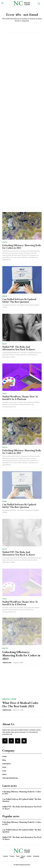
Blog (5, 344)
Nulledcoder (7, 663)
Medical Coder (9, 699)
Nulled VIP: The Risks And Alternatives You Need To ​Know (19, 348)
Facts (5, 242)
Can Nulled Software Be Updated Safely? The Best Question (19, 300)
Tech (4, 394)
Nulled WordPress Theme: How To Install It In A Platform (20, 398)
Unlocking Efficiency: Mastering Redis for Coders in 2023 (22, 247)
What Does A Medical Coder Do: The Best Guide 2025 (20, 704)
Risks (5, 296)
